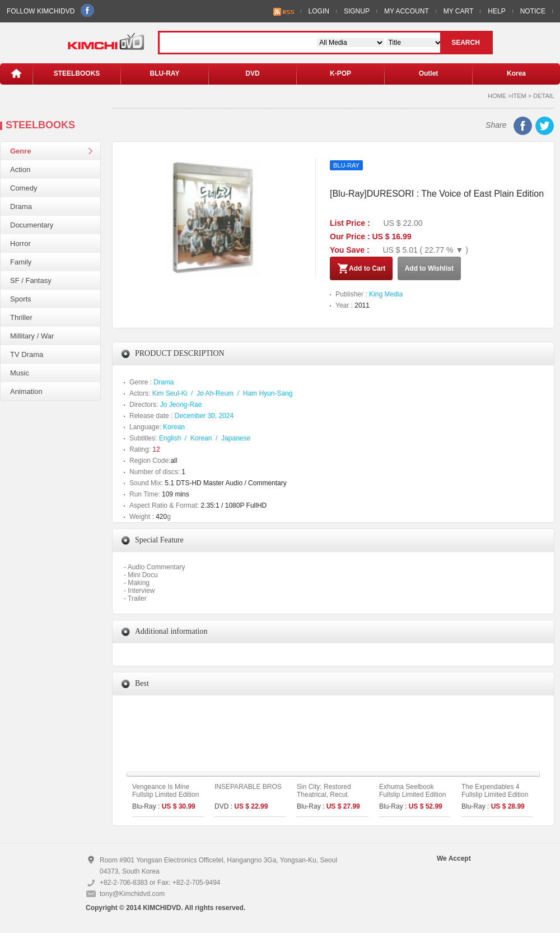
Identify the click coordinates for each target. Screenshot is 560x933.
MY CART (459, 11)
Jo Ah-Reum (215, 393)
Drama (21, 206)
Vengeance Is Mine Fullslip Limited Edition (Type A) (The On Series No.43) (165, 799)
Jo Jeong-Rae (181, 405)
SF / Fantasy (31, 280)
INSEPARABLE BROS (248, 787)
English (170, 438)
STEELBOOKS (77, 73)
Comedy (24, 188)
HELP (496, 11)
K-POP (340, 73)
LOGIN (319, 11)
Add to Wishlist (429, 268)
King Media (386, 294)
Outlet (429, 73)
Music (20, 373)
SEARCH (466, 43)
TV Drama (27, 354)
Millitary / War (32, 336)
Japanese (236, 438)
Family (21, 262)
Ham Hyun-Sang (268, 393)
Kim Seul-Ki (170, 393)
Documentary (32, 225)
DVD (252, 73)
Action (20, 170)
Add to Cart (361, 268)
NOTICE (533, 11)
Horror (20, 243)
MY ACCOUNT (407, 11)
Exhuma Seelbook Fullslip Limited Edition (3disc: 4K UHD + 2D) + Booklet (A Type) (414, 799)
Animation (26, 391)
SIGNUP (357, 11)
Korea (516, 73)
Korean (174, 427)
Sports (21, 299)
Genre (21, 151)
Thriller (21, 317)
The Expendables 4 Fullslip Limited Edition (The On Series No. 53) (496, 795)
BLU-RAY (165, 73)
